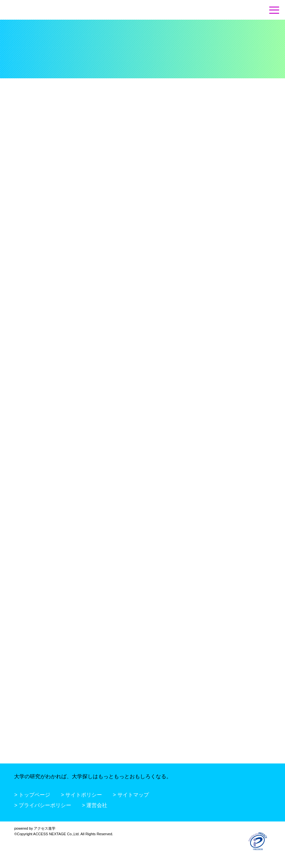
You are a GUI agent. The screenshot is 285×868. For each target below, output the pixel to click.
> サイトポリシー (82, 795)
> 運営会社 (95, 805)
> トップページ (32, 795)
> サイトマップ (131, 795)
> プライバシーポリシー (43, 805)
